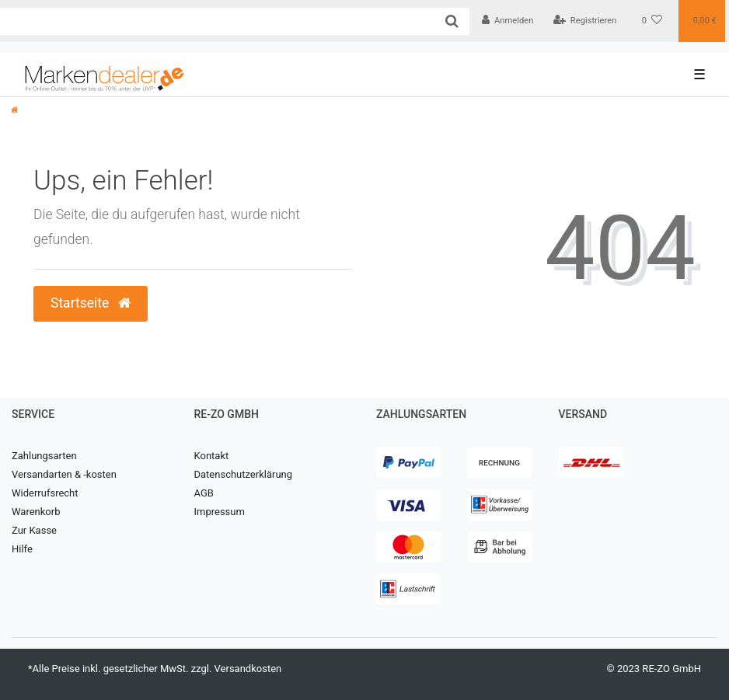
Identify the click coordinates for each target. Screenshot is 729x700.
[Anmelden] (508, 21)
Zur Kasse (34, 530)
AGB (204, 493)
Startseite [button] (91, 303)
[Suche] (452, 21)
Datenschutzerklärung (244, 474)
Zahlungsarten (44, 456)
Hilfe (22, 549)
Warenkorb (36, 512)
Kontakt (212, 456)
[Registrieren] (584, 21)
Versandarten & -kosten (64, 474)
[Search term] (217, 21)
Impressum (220, 512)
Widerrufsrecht (45, 493)
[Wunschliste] (652, 21)
